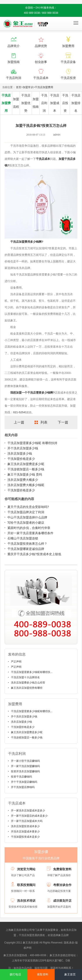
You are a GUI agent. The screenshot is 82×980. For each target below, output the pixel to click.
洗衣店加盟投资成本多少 (25, 826)
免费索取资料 (62, 869)
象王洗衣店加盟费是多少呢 (26, 464)
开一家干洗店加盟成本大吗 (27, 821)
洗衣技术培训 (26, 901)
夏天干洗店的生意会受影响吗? (28, 507)
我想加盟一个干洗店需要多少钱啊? (32, 393)
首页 (19, 87)
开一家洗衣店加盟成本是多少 (28, 811)
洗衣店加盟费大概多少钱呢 (26, 485)
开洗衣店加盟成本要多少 (25, 832)
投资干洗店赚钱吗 (21, 777)
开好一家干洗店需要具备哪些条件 (30, 533)
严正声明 (16, 662)
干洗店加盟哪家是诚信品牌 (26, 549)
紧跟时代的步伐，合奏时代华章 (29, 528)
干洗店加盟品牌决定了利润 (26, 512)
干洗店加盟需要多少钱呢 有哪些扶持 (32, 443)
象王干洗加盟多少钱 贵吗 (25, 474)
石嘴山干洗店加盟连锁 (23, 538)
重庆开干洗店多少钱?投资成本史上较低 (34, 554)
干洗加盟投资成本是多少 (25, 837)
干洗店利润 (44, 103)
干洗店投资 (65, 103)
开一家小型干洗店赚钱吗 (25, 761)
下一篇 (63, 422)
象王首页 (70, 974)
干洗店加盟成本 (55, 103)
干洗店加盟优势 (26, 103)
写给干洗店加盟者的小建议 (26, 523)
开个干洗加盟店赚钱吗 (24, 782)
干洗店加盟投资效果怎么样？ (27, 544)
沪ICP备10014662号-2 (45, 948)
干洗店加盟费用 (44, 87)
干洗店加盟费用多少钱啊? (27, 242)
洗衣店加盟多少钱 (20, 453)
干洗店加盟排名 (76, 103)
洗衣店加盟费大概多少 (23, 480)
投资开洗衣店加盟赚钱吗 (25, 771)
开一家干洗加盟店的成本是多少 (29, 816)
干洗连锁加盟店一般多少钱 (26, 469)
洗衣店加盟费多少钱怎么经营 (28, 683)
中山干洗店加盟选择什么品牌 (27, 517)
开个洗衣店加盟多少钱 (23, 448)
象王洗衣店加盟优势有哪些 (27, 688)
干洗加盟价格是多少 (21, 459)
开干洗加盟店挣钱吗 (23, 787)
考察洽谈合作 (62, 885)
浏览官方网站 (26, 869)
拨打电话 (15, 974)
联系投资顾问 (26, 885)
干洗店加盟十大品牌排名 (25, 677)
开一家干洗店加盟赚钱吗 (25, 766)
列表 (44, 422)
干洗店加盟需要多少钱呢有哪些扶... (32, 672)
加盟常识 (28, 87)
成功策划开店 (62, 901)
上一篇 (19, 422)
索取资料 (43, 974)
